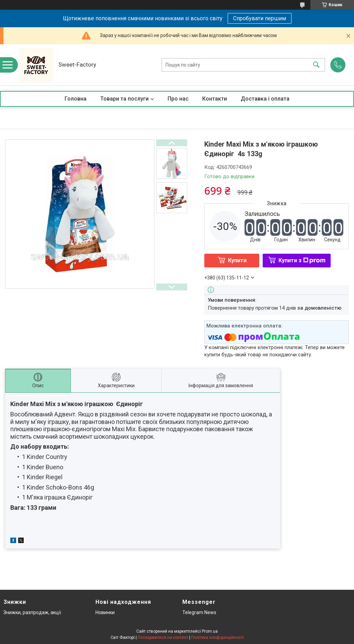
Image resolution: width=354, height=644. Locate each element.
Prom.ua (210, 631)
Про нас (178, 99)
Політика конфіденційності (218, 637)
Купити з (302, 260)
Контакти (215, 99)
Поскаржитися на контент (163, 637)
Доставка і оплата (265, 99)
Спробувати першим (260, 18)
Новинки (105, 612)
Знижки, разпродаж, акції (32, 612)
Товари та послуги (124, 99)
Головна (76, 99)
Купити (237, 260)
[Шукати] (316, 65)
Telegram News (199, 612)
